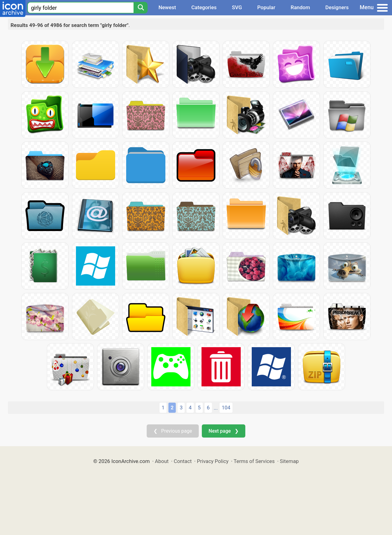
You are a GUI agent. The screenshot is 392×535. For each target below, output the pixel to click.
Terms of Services (254, 461)
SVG (237, 7)
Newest (167, 7)
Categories (204, 7)
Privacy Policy (213, 461)
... (216, 408)
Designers (337, 7)
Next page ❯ (223, 431)
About (162, 461)
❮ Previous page (173, 431)
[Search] (141, 8)
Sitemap (289, 461)
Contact (183, 461)
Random (300, 7)
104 (226, 408)
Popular (266, 7)
